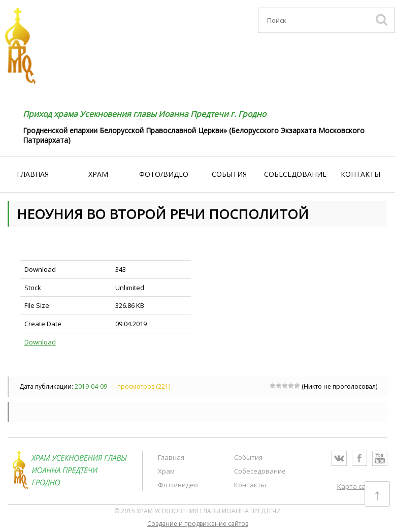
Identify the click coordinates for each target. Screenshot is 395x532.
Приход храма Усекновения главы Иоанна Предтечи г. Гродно (144, 114)
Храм (98, 174)
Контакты (360, 174)
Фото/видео (164, 174)
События (229, 174)
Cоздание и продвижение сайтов (198, 524)
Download (40, 342)
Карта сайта (357, 486)
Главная (33, 174)
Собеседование (295, 174)
